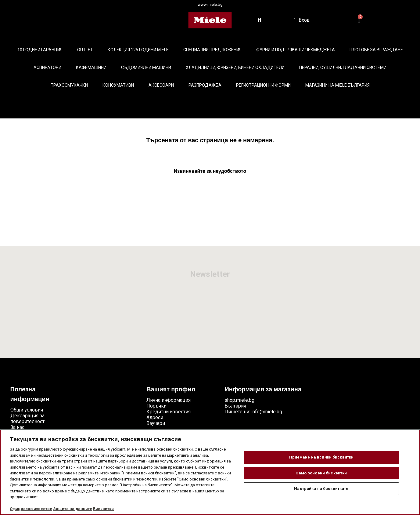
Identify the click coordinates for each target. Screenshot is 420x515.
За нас (17, 427)
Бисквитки (103, 509)
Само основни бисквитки (321, 473)
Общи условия (27, 410)
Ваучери (156, 423)
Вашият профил (171, 390)
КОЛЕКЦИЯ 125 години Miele (138, 50)
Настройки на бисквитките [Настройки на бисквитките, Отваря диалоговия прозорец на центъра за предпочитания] (321, 489)
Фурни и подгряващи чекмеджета (296, 50)
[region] (210, 472)
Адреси (155, 417)
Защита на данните (73, 509)
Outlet (85, 50)
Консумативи (118, 85)
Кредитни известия (169, 412)
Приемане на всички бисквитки (321, 457)
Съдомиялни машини (146, 67)
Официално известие (31, 509)
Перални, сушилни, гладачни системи (343, 67)
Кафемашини (91, 67)
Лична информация (169, 400)
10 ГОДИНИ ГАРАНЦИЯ (40, 50)
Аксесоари (161, 85)
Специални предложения (212, 50)
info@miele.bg (267, 412)
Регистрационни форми (263, 85)
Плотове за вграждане (376, 50)
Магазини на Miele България (337, 85)
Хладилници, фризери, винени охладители (235, 67)
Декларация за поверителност (27, 419)
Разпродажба (205, 85)
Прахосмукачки (69, 85)
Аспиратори (47, 67)
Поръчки (156, 406)
